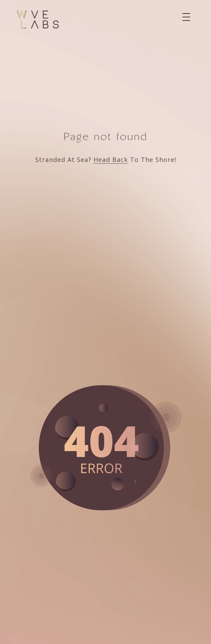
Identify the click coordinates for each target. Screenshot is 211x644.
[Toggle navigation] (186, 17)
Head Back (111, 160)
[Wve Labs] (38, 19)
